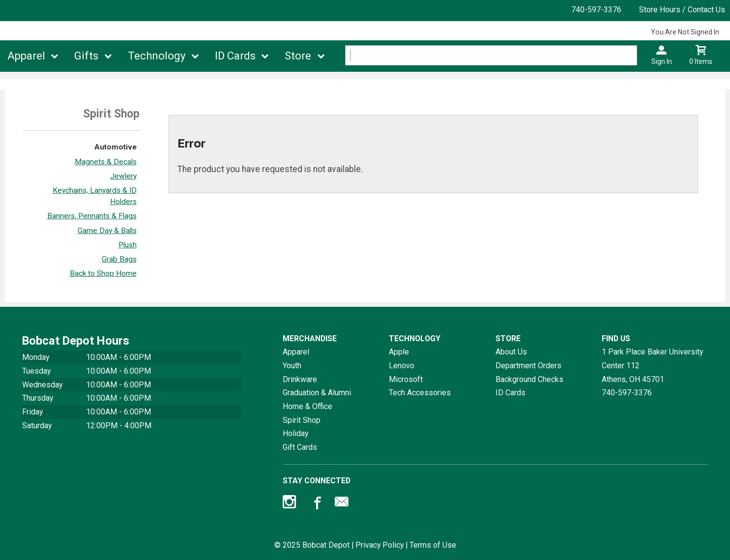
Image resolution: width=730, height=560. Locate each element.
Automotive (116, 147)
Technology (157, 56)
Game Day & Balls (107, 231)
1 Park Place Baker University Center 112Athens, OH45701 (652, 365)
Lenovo (402, 366)
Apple (399, 352)
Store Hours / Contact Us (682, 10)
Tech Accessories (420, 393)
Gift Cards (300, 447)
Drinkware (300, 379)
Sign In (662, 61)
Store (298, 56)
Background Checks (529, 379)
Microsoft (406, 379)
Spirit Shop (302, 420)
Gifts (86, 56)
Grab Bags (119, 259)
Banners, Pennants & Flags (92, 216)
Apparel (26, 56)
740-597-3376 (596, 10)
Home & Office (307, 406)
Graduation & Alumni (317, 393)
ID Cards (235, 56)
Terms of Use (433, 545)
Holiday (295, 433)
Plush (128, 245)
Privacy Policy (380, 545)
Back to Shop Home (103, 273)
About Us (511, 352)
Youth (292, 366)
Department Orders (528, 366)
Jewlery (123, 176)
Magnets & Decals (106, 162)
